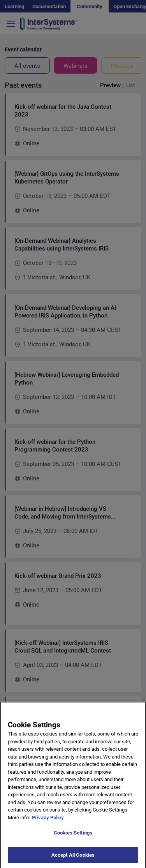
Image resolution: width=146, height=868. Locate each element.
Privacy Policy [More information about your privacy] (48, 821)
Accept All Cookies (73, 859)
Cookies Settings (73, 837)
